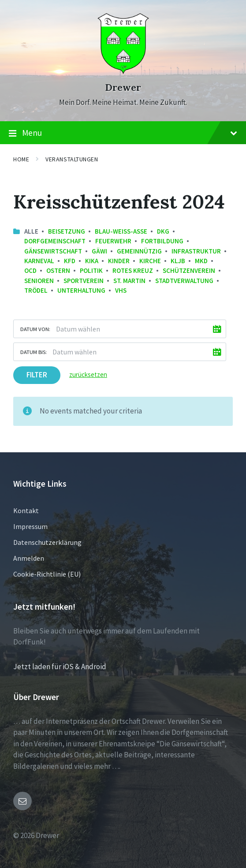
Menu (123, 133)
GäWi (99, 251)
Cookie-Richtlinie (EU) (47, 574)
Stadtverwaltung (184, 281)
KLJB (178, 261)
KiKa (92, 261)
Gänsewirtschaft (53, 251)
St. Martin (129, 281)
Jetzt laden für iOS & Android (60, 667)
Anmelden (29, 558)
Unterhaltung (81, 290)
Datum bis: (34, 352)
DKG (163, 231)
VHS (121, 290)
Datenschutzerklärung (47, 542)
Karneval (39, 261)
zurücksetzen (88, 374)
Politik (91, 270)
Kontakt (26, 510)
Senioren (39, 281)
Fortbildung (162, 241)
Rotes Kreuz (133, 270)
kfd (70, 261)
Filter (37, 375)
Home (21, 159)
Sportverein (84, 281)
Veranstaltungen (72, 159)
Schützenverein (189, 270)
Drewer (123, 88)
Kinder (119, 261)
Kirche (150, 261)
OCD (30, 270)
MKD (201, 261)
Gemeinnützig (139, 251)
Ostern (58, 270)
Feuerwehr (113, 241)
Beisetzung (67, 231)
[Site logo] (123, 71)
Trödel (36, 290)
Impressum (30, 526)
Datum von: (35, 329)
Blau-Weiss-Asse (121, 231)
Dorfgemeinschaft (55, 241)
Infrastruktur (196, 251)
